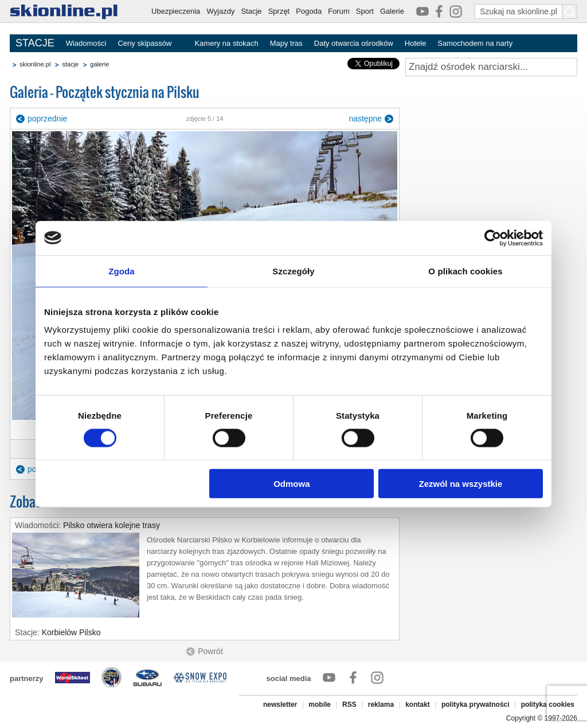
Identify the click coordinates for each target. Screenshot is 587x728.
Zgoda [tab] (122, 271)
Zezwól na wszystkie (461, 484)
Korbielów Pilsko (71, 632)
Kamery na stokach (226, 43)
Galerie (392, 11)
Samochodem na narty (475, 43)
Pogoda (309, 11)
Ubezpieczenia (176, 11)
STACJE (35, 43)
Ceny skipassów (144, 43)
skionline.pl (35, 64)
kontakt (418, 705)
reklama (381, 705)
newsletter (280, 705)
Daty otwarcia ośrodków (354, 43)
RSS (349, 705)
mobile (320, 705)
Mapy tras (286, 43)
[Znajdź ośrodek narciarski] (491, 67)
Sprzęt (279, 11)
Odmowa (291, 484)
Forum (339, 11)
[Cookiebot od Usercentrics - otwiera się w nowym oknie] (493, 238)
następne (365, 119)
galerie (99, 64)
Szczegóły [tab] (293, 271)
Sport (365, 11)
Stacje (251, 11)
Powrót (210, 651)
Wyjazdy (220, 11)
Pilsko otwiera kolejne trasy (111, 525)
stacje (70, 64)
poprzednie (47, 119)
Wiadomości (86, 43)
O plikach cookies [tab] (465, 271)
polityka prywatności (476, 705)
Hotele (416, 43)
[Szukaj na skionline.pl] (570, 11)
